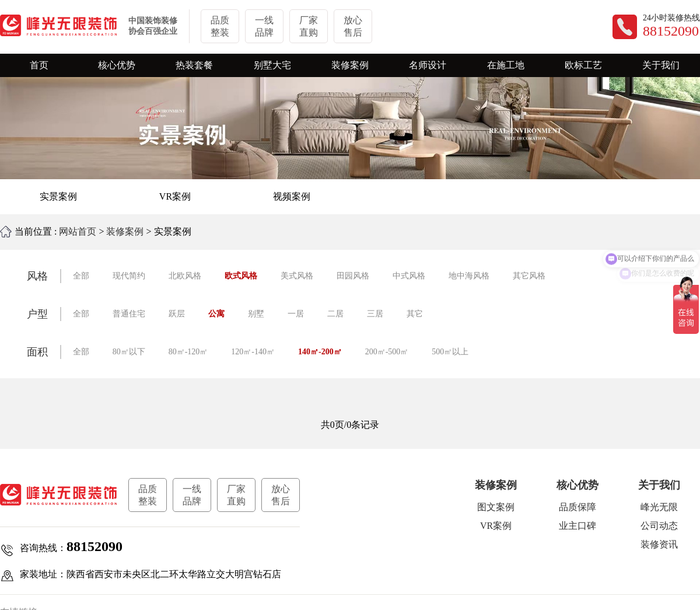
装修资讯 (659, 544)
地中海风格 (469, 276)
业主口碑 (577, 526)
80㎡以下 (129, 352)
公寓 (216, 314)
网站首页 (78, 231)
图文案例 (496, 507)
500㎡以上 (450, 352)
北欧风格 (185, 276)
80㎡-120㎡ (188, 352)
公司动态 (659, 526)
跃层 (177, 314)
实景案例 (58, 196)
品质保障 (577, 507)
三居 (375, 314)
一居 (296, 314)
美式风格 (297, 276)
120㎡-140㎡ (253, 352)
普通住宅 (129, 314)
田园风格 (353, 276)
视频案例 (292, 196)
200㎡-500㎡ (387, 352)
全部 (81, 276)
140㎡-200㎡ (320, 352)
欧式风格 (241, 276)
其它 (415, 314)
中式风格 (409, 276)
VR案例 (175, 196)
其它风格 (529, 276)
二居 (335, 314)
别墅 (256, 314)
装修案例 (125, 231)
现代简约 (129, 276)
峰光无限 (659, 507)
